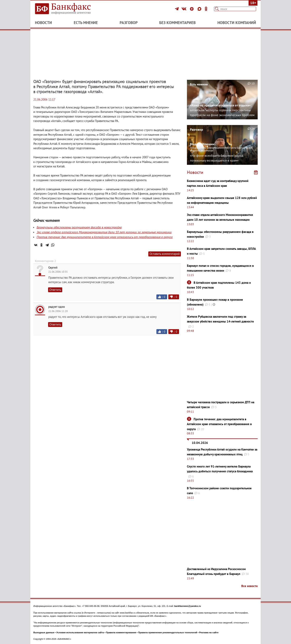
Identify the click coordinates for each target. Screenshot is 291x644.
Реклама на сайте (209, 632)
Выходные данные (44, 632)
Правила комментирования (121, 632)
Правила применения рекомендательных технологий (168, 632)
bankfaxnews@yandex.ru (188, 606)
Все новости (249, 586)
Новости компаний (237, 23)
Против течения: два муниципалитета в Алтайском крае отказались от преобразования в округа (105, 237)
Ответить (55, 290)
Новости (43, 23)
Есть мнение (86, 23)
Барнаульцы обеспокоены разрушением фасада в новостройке (79, 227)
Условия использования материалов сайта (80, 632)
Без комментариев (177, 23)
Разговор (129, 23)
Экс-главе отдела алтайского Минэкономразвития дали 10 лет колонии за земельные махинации (104, 232)
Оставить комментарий (165, 254)
